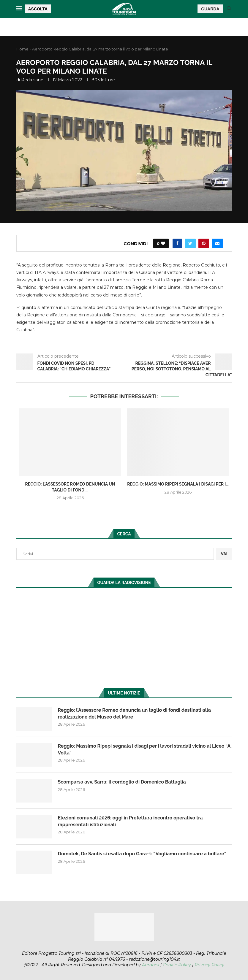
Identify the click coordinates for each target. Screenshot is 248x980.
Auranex (151, 965)
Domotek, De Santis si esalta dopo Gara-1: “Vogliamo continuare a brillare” (142, 854)
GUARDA (210, 9)
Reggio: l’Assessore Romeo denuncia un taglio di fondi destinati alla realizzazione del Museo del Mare (135, 713)
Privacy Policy (209, 965)
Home (22, 49)
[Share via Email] (217, 243)
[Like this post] (163, 243)
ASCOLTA (38, 9)
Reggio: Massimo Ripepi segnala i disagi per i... (178, 484)
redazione (32, 80)
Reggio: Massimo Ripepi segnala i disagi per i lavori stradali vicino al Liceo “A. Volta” (145, 749)
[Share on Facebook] (177, 243)
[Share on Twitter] (190, 243)
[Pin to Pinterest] (204, 243)
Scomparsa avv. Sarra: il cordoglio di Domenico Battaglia (122, 782)
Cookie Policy (177, 965)
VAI (224, 554)
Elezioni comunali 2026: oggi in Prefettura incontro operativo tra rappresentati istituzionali (130, 821)
